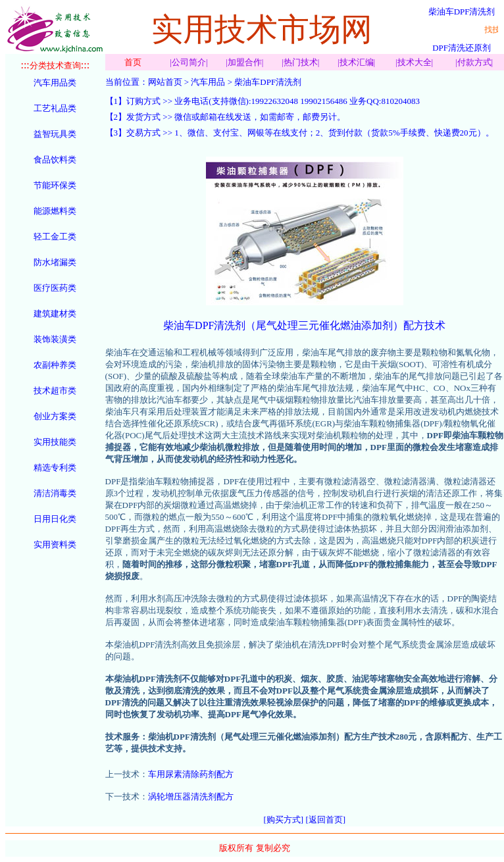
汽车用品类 (55, 83)
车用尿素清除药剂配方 (191, 774)
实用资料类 (55, 545)
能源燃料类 (55, 211)
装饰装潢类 (55, 339)
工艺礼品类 (55, 108)
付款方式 (474, 62)
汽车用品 (208, 82)
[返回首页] (325, 820)
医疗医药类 (55, 288)
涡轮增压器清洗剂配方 (191, 797)
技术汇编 (357, 62)
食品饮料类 (55, 160)
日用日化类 (55, 519)
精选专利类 (55, 468)
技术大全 (415, 62)
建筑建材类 (55, 314)
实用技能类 (55, 442)
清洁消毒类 (55, 493)
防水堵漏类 (55, 262)
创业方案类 (55, 416)
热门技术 (301, 62)
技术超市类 (55, 391)
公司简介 (189, 62)
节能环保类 (55, 185)
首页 (133, 62)
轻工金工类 (55, 237)
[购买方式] (284, 820)
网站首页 (165, 82)
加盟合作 (245, 62)
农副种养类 (55, 365)
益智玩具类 (55, 134)
